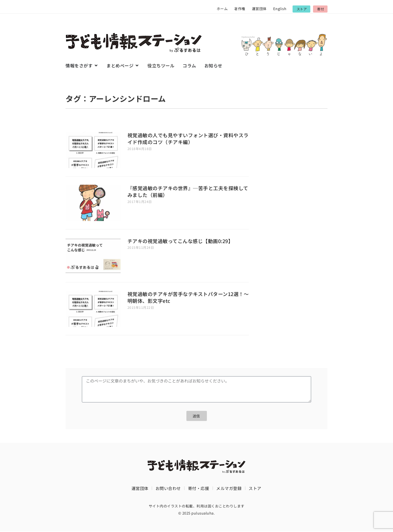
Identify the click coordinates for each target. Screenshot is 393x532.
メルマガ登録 (229, 488)
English (280, 9)
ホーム (222, 9)
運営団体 (259, 9)
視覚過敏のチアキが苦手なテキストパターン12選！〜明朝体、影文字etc (188, 297)
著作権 (240, 9)
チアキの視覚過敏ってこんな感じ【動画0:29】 (180, 241)
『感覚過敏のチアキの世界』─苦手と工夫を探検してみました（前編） (188, 192)
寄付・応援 (199, 488)
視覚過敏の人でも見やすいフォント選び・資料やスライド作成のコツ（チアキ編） (188, 139)
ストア (255, 488)
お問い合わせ (168, 488)
